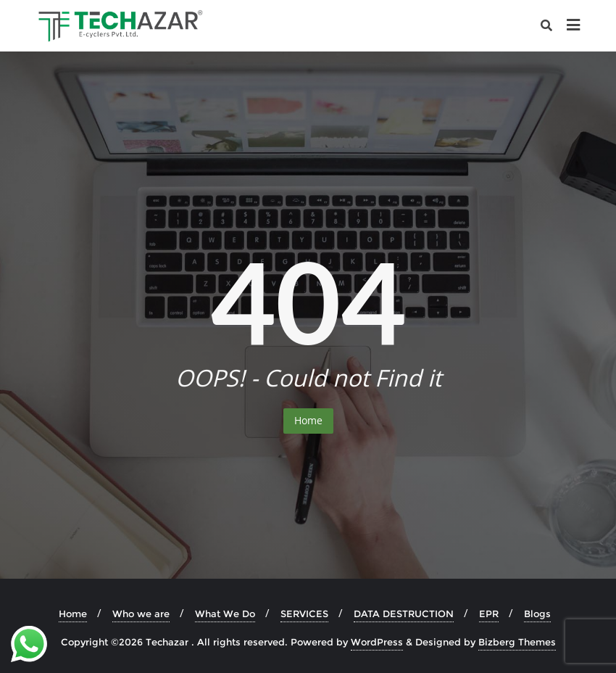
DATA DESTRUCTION (404, 614)
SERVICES (304, 614)
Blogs (537, 614)
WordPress (377, 642)
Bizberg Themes (517, 642)
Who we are (141, 614)
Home (308, 420)
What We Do (225, 614)
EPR (489, 614)
